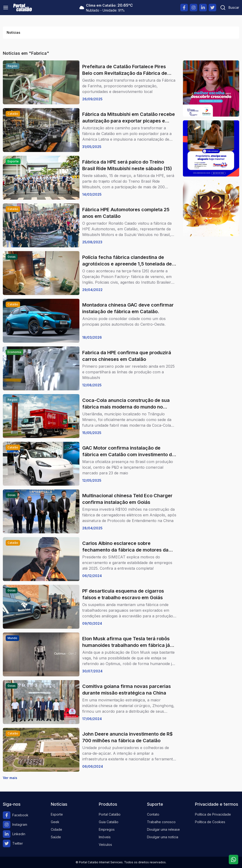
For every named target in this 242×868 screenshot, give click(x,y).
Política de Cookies (210, 822)
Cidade (56, 829)
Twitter (13, 843)
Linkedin (14, 834)
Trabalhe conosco (161, 822)
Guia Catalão (109, 822)
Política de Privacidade (213, 814)
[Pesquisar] (230, 8)
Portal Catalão (110, 814)
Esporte (57, 814)
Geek (55, 822)
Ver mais (10, 778)
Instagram (15, 825)
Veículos (105, 845)
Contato (153, 814)
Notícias (13, 32)
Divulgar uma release (163, 829)
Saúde (56, 837)
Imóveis (105, 837)
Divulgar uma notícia (163, 837)
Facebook (16, 815)
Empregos (107, 829)
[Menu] (6, 8)
